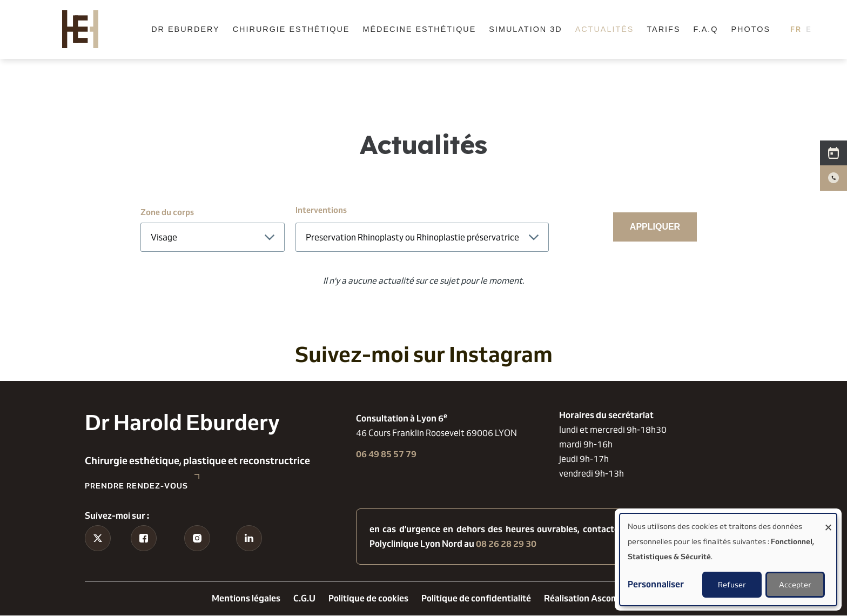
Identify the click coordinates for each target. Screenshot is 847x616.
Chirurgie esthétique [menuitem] (291, 29)
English (812, 29)
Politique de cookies (368, 598)
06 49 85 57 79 (386, 454)
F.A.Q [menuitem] (706, 29)
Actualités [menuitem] (605, 29)
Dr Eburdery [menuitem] (186, 29)
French (796, 29)
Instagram (197, 556)
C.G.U (304, 598)
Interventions (321, 210)
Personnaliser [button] (656, 584)
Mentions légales (246, 598)
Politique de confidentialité (476, 598)
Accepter (795, 585)
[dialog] (728, 560)
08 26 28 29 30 (506, 544)
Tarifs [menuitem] (663, 29)
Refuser (732, 585)
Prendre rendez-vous (136, 486)
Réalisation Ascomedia (590, 598)
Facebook (144, 556)
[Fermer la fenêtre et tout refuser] (828, 521)
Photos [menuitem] (751, 29)
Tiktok (98, 556)
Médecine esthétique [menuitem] (419, 29)
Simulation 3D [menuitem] (525, 29)
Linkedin (249, 556)
